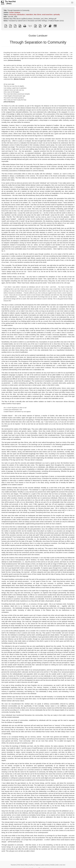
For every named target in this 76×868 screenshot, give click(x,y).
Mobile (52, 865)
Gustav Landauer (15, 12)
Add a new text (60, 865)
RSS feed (21, 865)
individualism (21, 15)
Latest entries (45, 865)
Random (14, 865)
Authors (32, 865)
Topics (37, 865)
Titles (26, 865)
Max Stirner (37, 15)
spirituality (57, 15)
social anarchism (47, 15)
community (12, 15)
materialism (29, 15)
